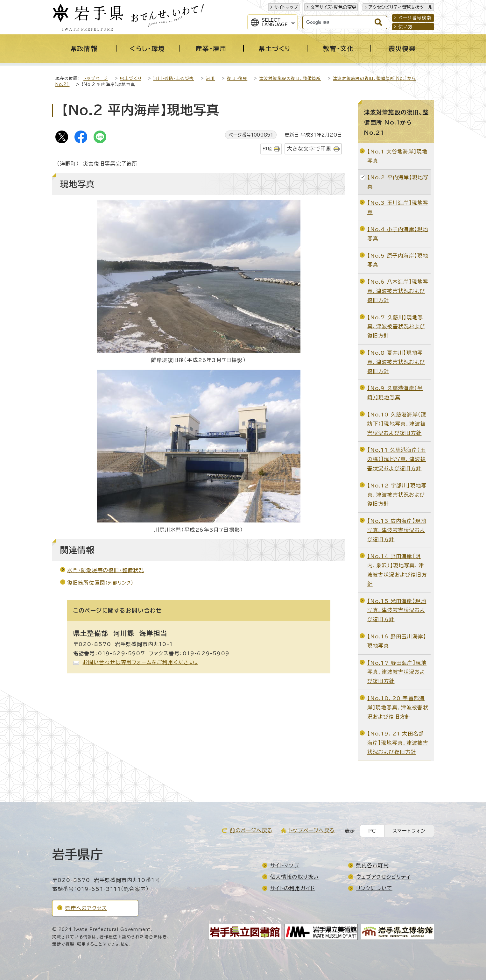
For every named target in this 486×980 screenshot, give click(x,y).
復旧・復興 (237, 79)
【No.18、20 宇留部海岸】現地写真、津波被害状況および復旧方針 (398, 708)
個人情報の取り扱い (295, 877)
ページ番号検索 (415, 18)
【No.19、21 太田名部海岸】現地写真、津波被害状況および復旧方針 (398, 743)
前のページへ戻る (251, 831)
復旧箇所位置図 (100, 583)
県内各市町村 (373, 866)
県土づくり (131, 79)
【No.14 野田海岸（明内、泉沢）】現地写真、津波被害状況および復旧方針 (397, 570)
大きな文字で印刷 (310, 149)
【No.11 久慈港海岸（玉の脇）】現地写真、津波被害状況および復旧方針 (397, 459)
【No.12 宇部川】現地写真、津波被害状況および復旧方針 (397, 495)
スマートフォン (409, 831)
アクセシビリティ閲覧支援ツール (401, 7)
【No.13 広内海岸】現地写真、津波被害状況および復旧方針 (397, 530)
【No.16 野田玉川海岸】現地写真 (397, 641)
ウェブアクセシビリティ (384, 877)
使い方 (406, 27)
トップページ (96, 79)
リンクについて (374, 889)
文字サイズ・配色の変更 (333, 7)
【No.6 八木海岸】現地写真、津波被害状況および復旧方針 (398, 291)
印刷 (267, 149)
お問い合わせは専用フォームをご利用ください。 (141, 663)
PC (372, 831)
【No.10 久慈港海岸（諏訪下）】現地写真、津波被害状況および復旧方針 (397, 424)
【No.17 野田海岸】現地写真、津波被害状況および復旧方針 (397, 672)
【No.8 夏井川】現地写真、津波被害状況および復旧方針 (396, 362)
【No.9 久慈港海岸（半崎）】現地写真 (395, 393)
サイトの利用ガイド (293, 889)
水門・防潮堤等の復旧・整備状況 (106, 571)
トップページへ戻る (312, 831)
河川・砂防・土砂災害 (174, 79)
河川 (210, 79)
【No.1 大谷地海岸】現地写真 (398, 156)
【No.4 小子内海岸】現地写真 (398, 234)
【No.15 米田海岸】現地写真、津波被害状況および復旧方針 (397, 611)
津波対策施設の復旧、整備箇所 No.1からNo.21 (397, 123)
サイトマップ (286, 7)
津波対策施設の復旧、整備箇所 (290, 79)
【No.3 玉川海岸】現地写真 (398, 208)
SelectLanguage (275, 22)
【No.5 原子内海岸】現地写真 (398, 261)
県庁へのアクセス (86, 908)
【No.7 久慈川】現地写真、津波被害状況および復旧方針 (396, 327)
